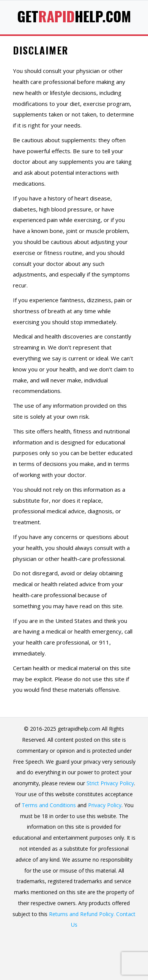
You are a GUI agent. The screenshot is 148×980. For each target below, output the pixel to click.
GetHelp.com (74, 16)
